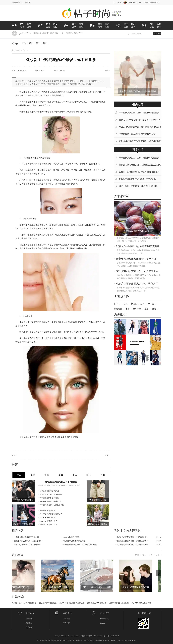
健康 (74, 27)
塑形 (81, 27)
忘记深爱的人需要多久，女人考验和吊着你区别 (137, 271)
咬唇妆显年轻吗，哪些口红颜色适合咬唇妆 (80, 545)
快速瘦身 (118, 309)
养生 (55, 27)
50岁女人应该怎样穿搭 (48, 521)
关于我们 (29, 619)
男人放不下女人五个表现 (141, 603)
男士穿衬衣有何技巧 (47, 511)
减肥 (74, 24)
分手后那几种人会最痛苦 (97, 603)
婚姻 (100, 27)
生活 (118, 26)
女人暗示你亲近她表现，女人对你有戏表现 (132, 545)
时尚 (14, 26)
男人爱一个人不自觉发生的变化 (24, 603)
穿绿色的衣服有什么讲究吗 (50, 501)
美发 (48, 27)
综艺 (152, 27)
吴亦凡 (124, 304)
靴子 (127, 309)
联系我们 (29, 627)
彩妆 (55, 24)
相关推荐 (138, 104)
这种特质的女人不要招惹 (119, 603)
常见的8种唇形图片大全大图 (74, 541)
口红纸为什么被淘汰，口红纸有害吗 (28, 541)
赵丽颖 (134, 304)
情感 (92, 26)
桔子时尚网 (105, 619)
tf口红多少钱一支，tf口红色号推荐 (27, 545)
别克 (142, 304)
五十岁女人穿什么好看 (48, 525)
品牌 (29, 27)
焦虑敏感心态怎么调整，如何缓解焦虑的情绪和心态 (132, 538)
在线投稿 (29, 623)
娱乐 (144, 26)
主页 (13, 50)
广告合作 (66, 623)
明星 (152, 24)
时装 (22, 27)
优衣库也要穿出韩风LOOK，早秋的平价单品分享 (137, 284)
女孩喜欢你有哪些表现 (48, 603)
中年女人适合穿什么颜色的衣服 (52, 505)
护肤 (48, 24)
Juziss (103, 623)
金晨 (154, 309)
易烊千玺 (137, 309)
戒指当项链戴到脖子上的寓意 (61, 482)
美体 (66, 26)
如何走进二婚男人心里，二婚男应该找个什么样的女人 (132, 541)
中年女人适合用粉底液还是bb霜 (27, 537)
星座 (126, 24)
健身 (81, 24)
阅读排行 (138, 149)
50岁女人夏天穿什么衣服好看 (51, 494)
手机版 (28, 2)
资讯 (133, 27)
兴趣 (103, 475)
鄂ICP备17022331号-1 (112, 636)
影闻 (159, 24)
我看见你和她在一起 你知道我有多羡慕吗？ (138, 247)
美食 (126, 27)
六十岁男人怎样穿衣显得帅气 (51, 514)
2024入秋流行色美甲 (72, 537)
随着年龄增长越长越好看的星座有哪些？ (136, 259)
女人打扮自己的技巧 (47, 518)
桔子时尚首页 (17, 2)
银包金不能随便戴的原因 (49, 491)
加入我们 (66, 619)
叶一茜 (151, 304)
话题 (107, 27)
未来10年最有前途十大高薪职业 (72, 603)
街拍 (29, 24)
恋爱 (107, 24)
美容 (40, 26)
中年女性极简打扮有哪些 (49, 498)
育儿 (133, 24)
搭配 (22, 24)
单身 (100, 24)
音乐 (159, 27)
